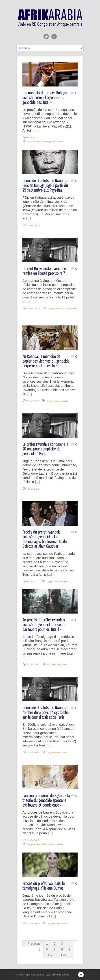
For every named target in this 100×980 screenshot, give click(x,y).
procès (53, 141)
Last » (66, 955)
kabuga (44, 141)
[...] (36, 130)
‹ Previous (33, 943)
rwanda (61, 141)
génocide (35, 141)
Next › (51, 955)
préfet (44, 844)
